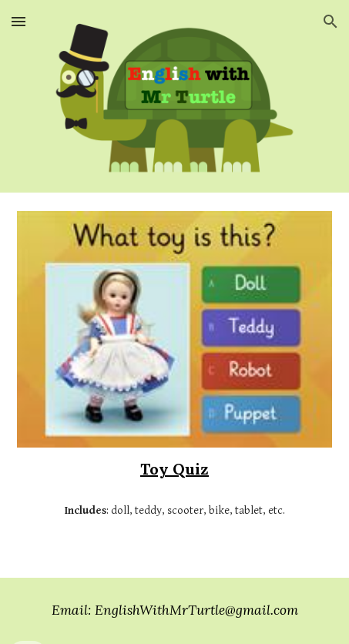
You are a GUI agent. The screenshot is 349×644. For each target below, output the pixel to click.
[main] (175, 469)
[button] (18, 21)
